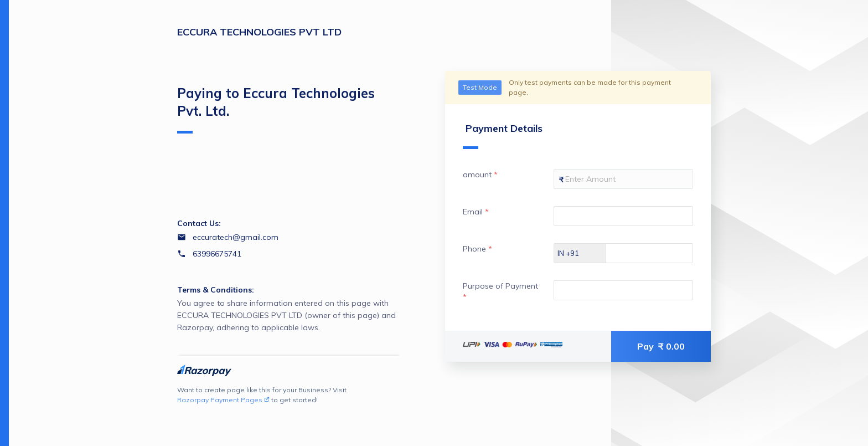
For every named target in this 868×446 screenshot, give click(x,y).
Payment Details (503, 135)
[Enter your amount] (623, 179)
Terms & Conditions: (216, 290)
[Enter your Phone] (659, 253)
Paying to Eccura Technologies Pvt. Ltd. (276, 109)
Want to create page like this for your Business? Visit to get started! (262, 395)
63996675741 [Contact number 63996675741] (217, 254)
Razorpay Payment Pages (223, 400)
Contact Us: (199, 223)
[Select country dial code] (580, 253)
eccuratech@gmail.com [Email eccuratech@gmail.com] (236, 237)
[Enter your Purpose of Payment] (623, 290)
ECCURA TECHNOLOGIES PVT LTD (259, 32)
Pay (661, 346)
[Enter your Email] (623, 216)
